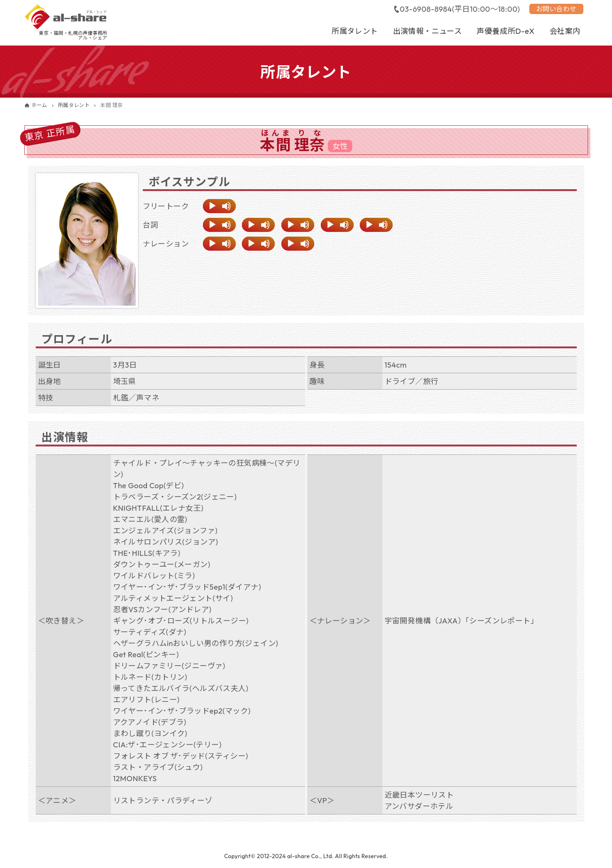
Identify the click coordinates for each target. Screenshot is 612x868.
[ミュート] (226, 206)
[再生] (212, 206)
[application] (219, 206)
